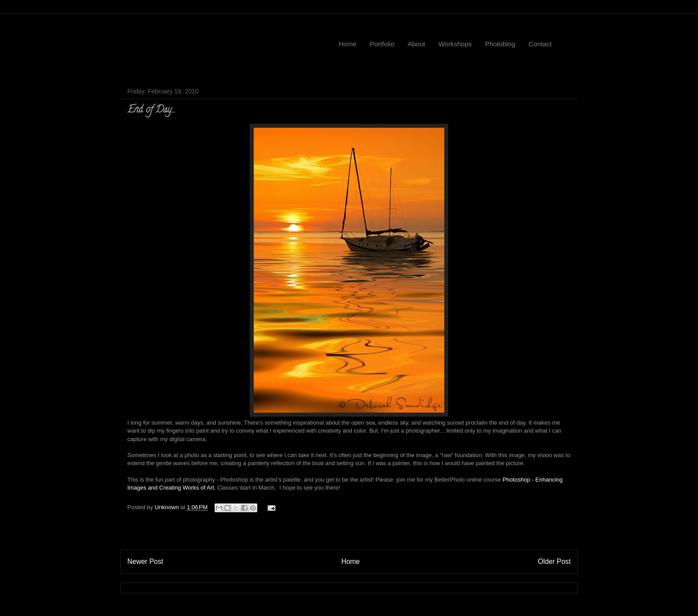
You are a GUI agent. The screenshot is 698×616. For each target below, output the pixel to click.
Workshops (455, 44)
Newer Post (145, 561)
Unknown (167, 507)
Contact (540, 44)
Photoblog (500, 44)
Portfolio (382, 44)
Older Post (554, 561)
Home (348, 44)
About (416, 44)
